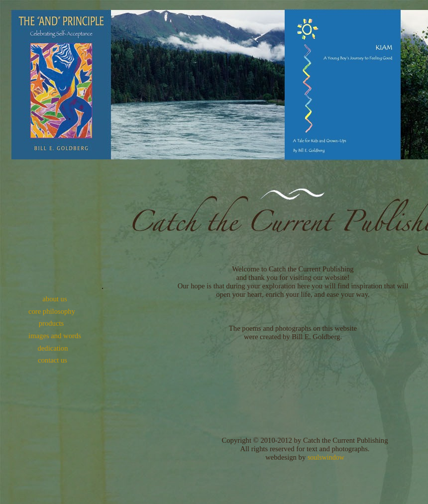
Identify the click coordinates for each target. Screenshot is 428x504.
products (51, 323)
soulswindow (326, 457)
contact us (53, 360)
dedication (53, 348)
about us (54, 299)
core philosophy (52, 311)
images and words (55, 336)
